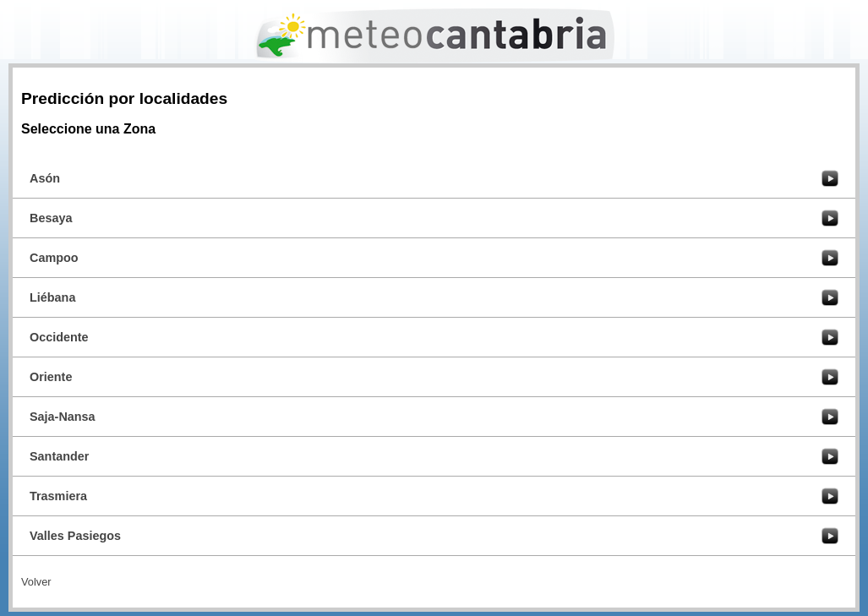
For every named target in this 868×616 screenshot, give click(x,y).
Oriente (51, 377)
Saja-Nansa (63, 417)
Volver (36, 582)
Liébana (52, 297)
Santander (59, 456)
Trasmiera (58, 496)
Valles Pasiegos (75, 536)
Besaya (51, 218)
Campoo (54, 258)
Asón (45, 178)
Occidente (59, 337)
